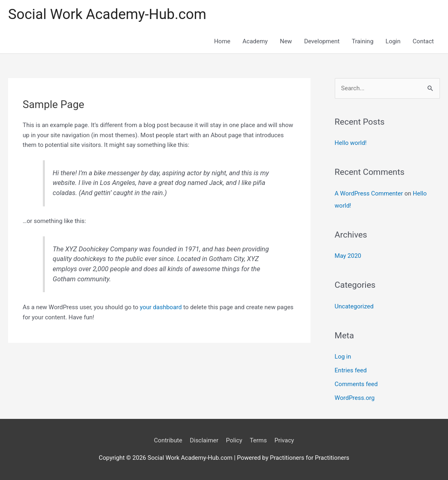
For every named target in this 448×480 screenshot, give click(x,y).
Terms (258, 440)
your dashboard (161, 307)
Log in (343, 357)
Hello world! (351, 143)
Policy (234, 440)
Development (322, 41)
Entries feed (351, 370)
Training (363, 41)
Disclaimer (204, 440)
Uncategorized (354, 306)
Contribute (168, 440)
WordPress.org (355, 398)
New (286, 41)
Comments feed (356, 384)
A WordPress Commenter (369, 193)
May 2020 (348, 256)
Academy (255, 41)
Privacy (284, 440)
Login (393, 41)
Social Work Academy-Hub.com (107, 14)
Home (222, 41)
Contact (423, 41)
